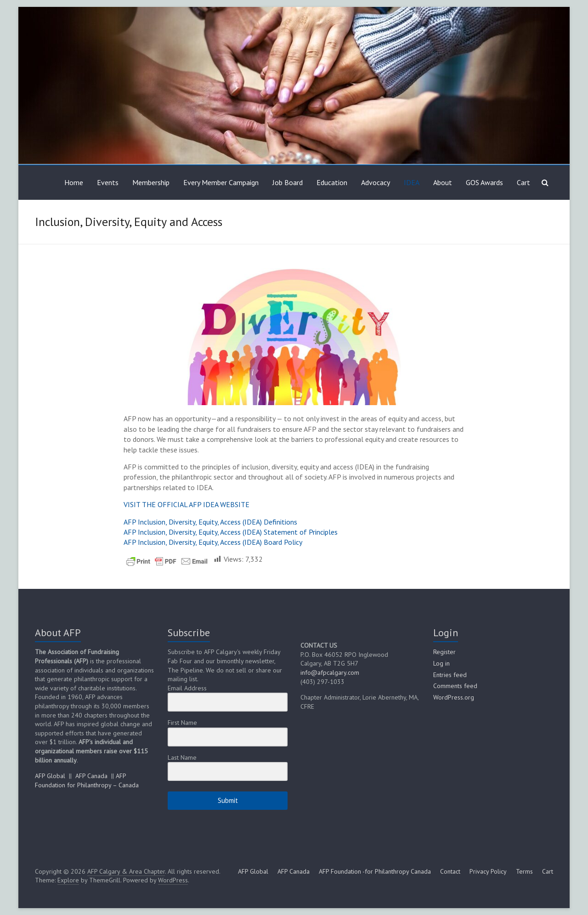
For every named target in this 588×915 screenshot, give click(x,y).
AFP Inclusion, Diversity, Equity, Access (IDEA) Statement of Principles (231, 532)
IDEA (412, 182)
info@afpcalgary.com (330, 672)
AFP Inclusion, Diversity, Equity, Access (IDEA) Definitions (210, 522)
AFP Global (50, 776)
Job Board (288, 182)
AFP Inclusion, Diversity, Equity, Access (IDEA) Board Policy (213, 542)
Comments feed (455, 686)
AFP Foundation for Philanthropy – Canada (87, 780)
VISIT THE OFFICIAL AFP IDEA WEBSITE (187, 504)
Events (108, 182)
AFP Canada (91, 776)
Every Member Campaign (221, 182)
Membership (151, 182)
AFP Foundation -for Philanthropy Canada (375, 871)
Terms (524, 871)
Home (74, 182)
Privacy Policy (488, 871)
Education (332, 182)
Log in (441, 663)
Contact (450, 871)
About (443, 182)
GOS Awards (484, 182)
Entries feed (450, 675)
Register (444, 652)
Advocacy (376, 182)
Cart (523, 182)
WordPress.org (454, 697)
